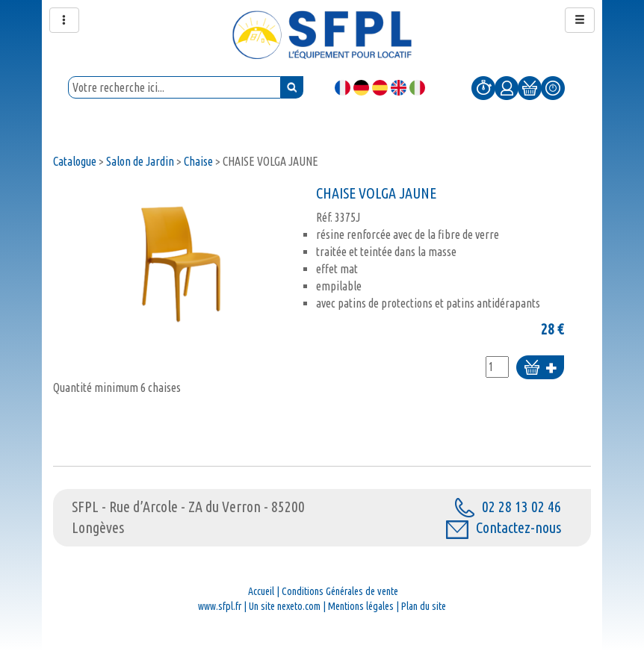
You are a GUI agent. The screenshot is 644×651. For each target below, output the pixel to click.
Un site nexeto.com (285, 606)
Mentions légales (361, 606)
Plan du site (424, 606)
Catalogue (75, 161)
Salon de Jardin (140, 161)
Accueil (261, 591)
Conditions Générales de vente (340, 591)
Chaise (198, 161)
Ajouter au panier (540, 368)
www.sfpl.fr (220, 606)
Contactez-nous (504, 527)
